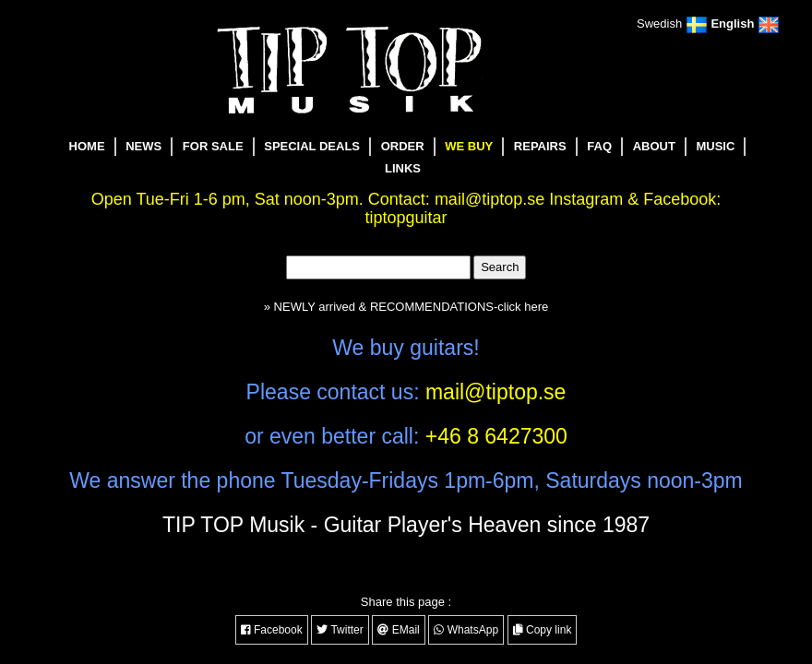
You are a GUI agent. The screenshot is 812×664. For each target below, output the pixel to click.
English (745, 24)
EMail (398, 630)
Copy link (543, 630)
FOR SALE (213, 146)
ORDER (403, 146)
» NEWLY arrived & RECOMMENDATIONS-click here (406, 307)
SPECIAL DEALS (312, 146)
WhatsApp (466, 630)
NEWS (143, 146)
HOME (87, 146)
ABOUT (654, 146)
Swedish (672, 24)
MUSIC (715, 146)
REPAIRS (540, 146)
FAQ (599, 146)
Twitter (340, 630)
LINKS (403, 168)
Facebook (272, 630)
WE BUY (469, 146)
